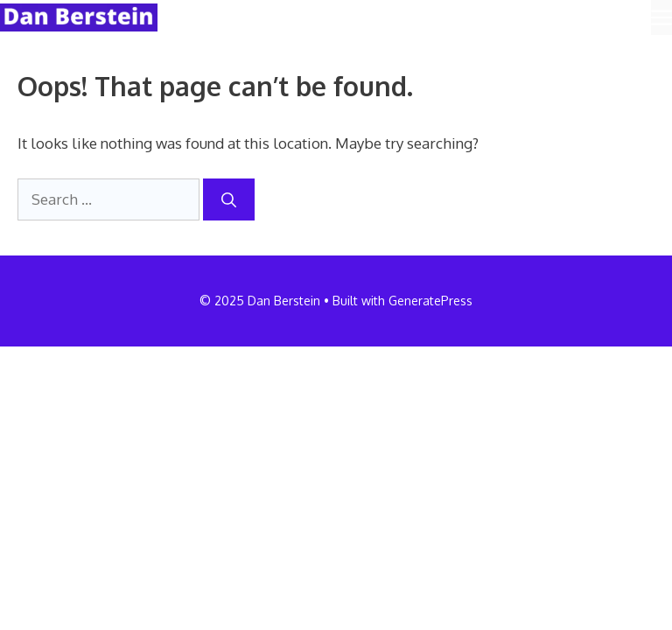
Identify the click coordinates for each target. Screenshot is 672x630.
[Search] (229, 199)
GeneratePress (430, 301)
